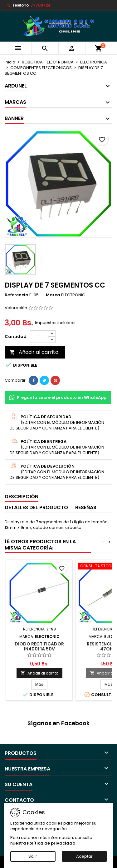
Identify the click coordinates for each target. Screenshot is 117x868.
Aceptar (84, 856)
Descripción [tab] (22, 497)
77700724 (41, 5)
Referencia (17, 295)
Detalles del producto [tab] (36, 507)
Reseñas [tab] (86, 507)
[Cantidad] (39, 337)
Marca (53, 295)
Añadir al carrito (34, 352)
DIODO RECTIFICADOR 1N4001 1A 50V (39, 646)
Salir (33, 856)
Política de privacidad (51, 843)
